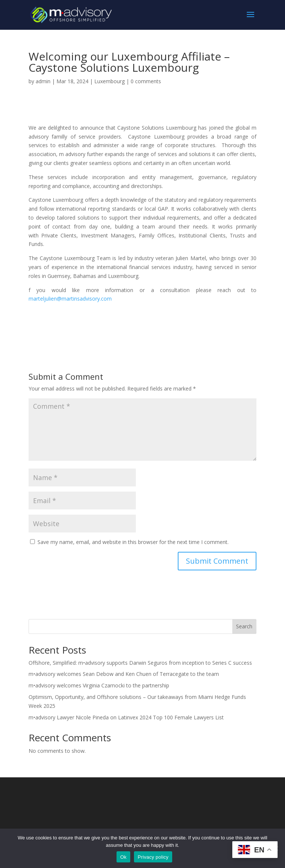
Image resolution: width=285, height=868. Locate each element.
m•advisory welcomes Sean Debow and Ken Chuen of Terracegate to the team (124, 674)
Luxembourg (109, 81)
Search (244, 626)
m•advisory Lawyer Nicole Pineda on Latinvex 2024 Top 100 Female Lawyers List (126, 717)
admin (43, 81)
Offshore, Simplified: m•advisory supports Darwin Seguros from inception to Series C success (140, 663)
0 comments (146, 81)
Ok (123, 857)
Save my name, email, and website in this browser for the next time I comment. (133, 542)
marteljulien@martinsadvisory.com (70, 299)
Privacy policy (153, 857)
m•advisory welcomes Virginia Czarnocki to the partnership (99, 685)
